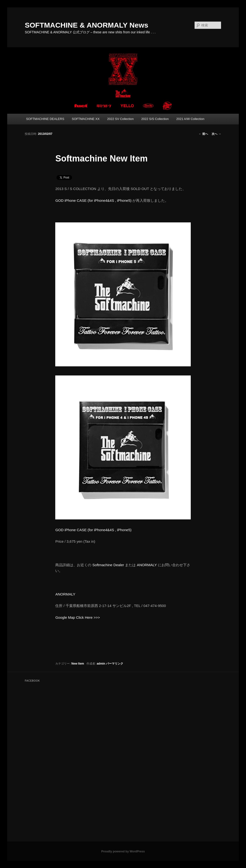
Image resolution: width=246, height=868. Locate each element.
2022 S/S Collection (155, 119)
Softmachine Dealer (108, 565)
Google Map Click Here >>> (78, 617)
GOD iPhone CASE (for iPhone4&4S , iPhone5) (93, 200)
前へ (203, 134)
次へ (216, 134)
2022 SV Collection (120, 119)
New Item (78, 664)
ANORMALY (147, 565)
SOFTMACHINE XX (86, 119)
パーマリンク (115, 664)
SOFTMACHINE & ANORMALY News (86, 25)
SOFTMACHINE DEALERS (45, 119)
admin (101, 664)
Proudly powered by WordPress (123, 851)
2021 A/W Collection (190, 119)
